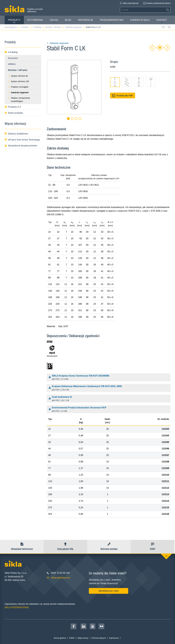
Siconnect (13, 58)
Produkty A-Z (13, 107)
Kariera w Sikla (140, 20)
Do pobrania (35, 20)
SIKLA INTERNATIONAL (17, 607)
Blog (68, 20)
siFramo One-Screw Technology (22, 140)
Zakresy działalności (16, 134)
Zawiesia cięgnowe (75, 27)
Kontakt (162, 21)
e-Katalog (39, 27)
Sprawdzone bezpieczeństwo (21, 146)
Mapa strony (83, 638)
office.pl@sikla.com (61, 578)
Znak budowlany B (109, 399)
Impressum (114, 638)
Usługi (54, 21)
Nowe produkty (14, 113)
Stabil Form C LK (93, 27)
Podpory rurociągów (18, 87)
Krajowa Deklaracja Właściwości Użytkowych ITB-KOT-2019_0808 (109, 388)
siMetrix (12, 64)
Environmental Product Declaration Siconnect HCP (109, 409)
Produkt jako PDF (123, 96)
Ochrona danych (99, 638)
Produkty (14, 21)
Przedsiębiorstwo (112, 21)
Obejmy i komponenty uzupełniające (19, 99)
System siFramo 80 (18, 76)
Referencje (86, 20)
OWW (72, 638)
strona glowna (12, 27)
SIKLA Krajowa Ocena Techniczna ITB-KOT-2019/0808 (109, 378)
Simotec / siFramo (55, 27)
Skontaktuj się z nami (109, 591)
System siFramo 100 (18, 81)
